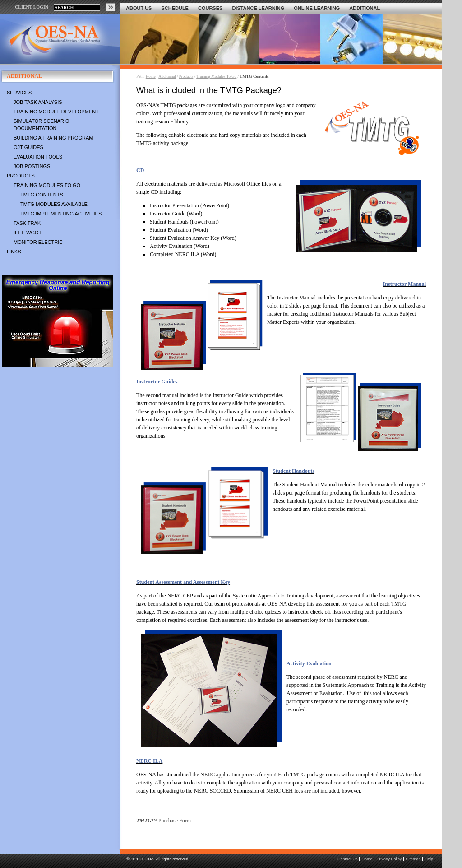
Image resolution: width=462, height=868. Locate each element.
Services (19, 93)
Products (21, 176)
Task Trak (27, 223)
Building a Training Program (53, 138)
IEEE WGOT (28, 233)
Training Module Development (56, 112)
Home (151, 76)
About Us (139, 8)
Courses (210, 8)
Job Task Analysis (38, 102)
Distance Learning (258, 8)
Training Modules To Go (47, 185)
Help (429, 859)
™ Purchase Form (164, 821)
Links (14, 252)
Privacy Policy (389, 859)
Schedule (175, 8)
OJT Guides (28, 147)
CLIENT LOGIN (32, 7)
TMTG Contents (42, 195)
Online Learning (317, 8)
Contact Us (348, 859)
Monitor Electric (38, 242)
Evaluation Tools (38, 157)
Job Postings (32, 166)
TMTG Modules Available (54, 204)
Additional (365, 8)
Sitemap (413, 859)
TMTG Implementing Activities (61, 214)
